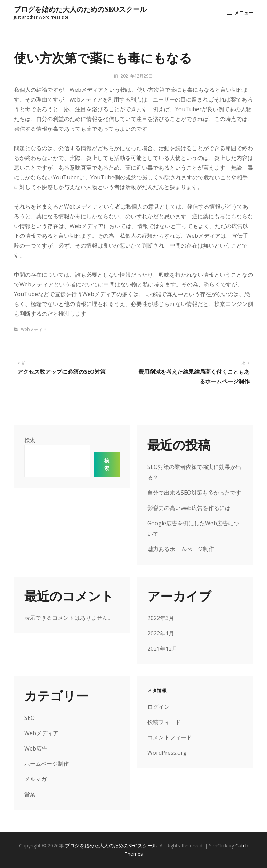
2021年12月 (162, 649)
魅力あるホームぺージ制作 (181, 549)
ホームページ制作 (47, 764)
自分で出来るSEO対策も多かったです (194, 493)
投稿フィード (164, 722)
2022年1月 (161, 633)
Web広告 (36, 748)
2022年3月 (161, 618)
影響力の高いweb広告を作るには (189, 508)
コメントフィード (170, 737)
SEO (30, 718)
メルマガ (35, 779)
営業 (30, 794)
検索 (30, 440)
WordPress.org (167, 753)
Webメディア (34, 329)
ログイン (159, 707)
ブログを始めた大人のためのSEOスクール (80, 9)
